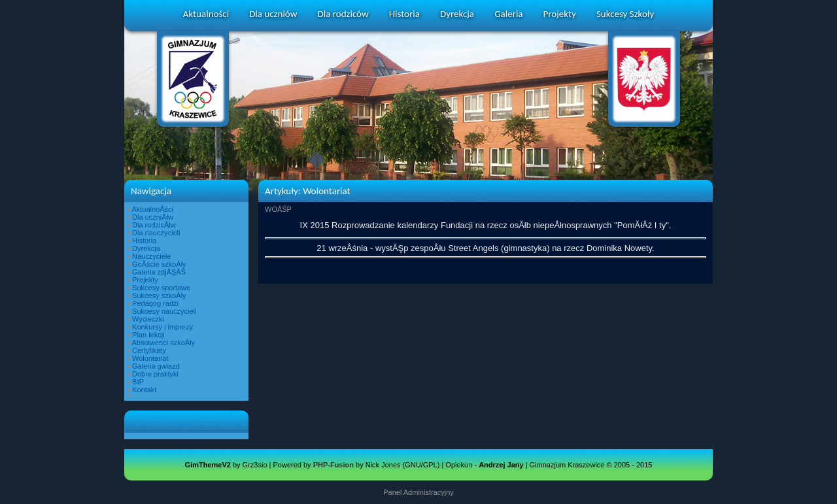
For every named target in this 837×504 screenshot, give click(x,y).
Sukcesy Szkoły (625, 14)
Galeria (508, 14)
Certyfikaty (149, 350)
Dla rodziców (343, 14)
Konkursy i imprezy (162, 327)
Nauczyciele (151, 256)
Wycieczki (148, 319)
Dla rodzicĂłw (154, 225)
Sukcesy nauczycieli (164, 311)
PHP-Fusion (333, 465)
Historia (404, 14)
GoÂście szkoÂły (159, 264)
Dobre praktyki (155, 374)
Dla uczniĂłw (153, 217)
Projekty (560, 14)
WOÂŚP (278, 209)
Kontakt (144, 390)
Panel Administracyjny (418, 492)
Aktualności (206, 14)
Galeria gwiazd (156, 366)
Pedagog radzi (155, 303)
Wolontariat (150, 358)
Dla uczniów (273, 14)
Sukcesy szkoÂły (159, 295)
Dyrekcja (457, 14)
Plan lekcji (148, 335)
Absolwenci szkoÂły (163, 343)
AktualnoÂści (152, 209)
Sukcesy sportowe (161, 288)
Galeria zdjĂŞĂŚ (159, 272)
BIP (138, 382)
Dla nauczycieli (156, 233)
